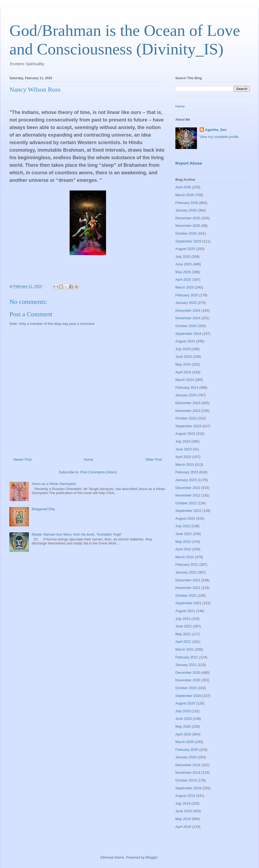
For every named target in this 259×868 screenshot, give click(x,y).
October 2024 (186, 326)
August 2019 (185, 796)
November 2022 (188, 495)
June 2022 (184, 534)
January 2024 (186, 395)
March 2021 (185, 649)
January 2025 (186, 303)
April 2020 (183, 734)
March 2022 (185, 557)
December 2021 (188, 580)
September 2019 (188, 788)
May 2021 (183, 634)
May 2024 (183, 364)
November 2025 (188, 226)
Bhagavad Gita (43, 509)
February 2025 (187, 295)
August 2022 (185, 518)
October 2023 (186, 418)
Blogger (152, 857)
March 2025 (185, 287)
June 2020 (184, 719)
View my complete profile (219, 137)
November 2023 (188, 411)
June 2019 (184, 811)
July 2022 (183, 526)
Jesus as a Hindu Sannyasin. (54, 484)
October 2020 (186, 688)
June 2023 (184, 449)
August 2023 (185, 434)
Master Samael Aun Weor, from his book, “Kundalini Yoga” (77, 534)
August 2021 (185, 611)
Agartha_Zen (216, 130)
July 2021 (183, 619)
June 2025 (184, 264)
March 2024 (185, 380)
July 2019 (183, 803)
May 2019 (183, 819)
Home (89, 459)
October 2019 (186, 780)
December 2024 (188, 310)
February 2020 (187, 750)
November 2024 (188, 318)
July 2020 (183, 711)
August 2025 (185, 249)
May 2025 (183, 272)
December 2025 (188, 218)
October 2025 (186, 233)
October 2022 (186, 503)
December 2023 (188, 403)
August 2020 (185, 703)
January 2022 (186, 572)
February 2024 (187, 388)
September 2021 (188, 603)
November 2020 (188, 680)
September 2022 (188, 511)
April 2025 (183, 280)
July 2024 (183, 349)
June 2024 (184, 357)
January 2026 (186, 210)
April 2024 (183, 372)
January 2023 (186, 480)
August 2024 (185, 341)
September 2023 (188, 426)
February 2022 (187, 565)
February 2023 (187, 472)
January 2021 (186, 665)
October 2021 (186, 596)
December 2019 (188, 765)
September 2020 (188, 696)
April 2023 (183, 457)
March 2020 (185, 742)
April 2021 (183, 642)
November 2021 (188, 588)
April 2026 (183, 187)
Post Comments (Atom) (98, 472)
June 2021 (184, 626)
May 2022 (183, 542)
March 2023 (185, 465)
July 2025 (183, 257)
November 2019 (188, 772)
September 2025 (188, 241)
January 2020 (186, 757)
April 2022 (183, 549)
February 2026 (187, 203)
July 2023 (183, 441)
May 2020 (183, 726)
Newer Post (23, 459)
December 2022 (188, 488)
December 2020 (188, 673)
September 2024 (188, 334)
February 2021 (187, 657)
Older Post (154, 459)
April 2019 (183, 827)
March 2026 (185, 195)
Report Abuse (189, 163)
